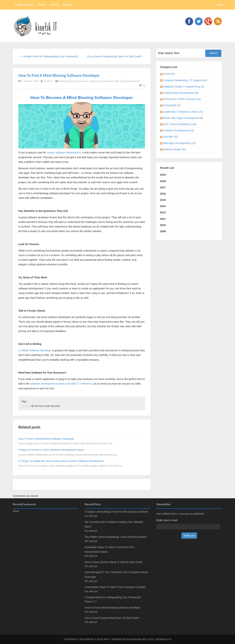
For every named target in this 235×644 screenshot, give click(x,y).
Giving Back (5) (172, 105)
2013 (163, 212)
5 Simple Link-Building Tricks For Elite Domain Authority (116, 512)
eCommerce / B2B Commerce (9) (182, 99)
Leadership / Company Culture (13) (183, 112)
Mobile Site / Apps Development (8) (183, 118)
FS (170, 639)
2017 (163, 187)
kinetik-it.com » (25, 5)
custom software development (64, 153)
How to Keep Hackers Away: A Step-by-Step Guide (114, 562)
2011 (163, 219)
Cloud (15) (169, 74)
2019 (163, 175)
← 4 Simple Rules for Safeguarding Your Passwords (48, 56)
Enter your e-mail (167, 520)
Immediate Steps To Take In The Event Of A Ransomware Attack (109, 549)
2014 (163, 206)
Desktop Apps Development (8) (181, 93)
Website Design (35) (175, 149)
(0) (142, 86)
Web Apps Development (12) (179, 143)
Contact (68, 5)
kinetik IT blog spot (97, 639)
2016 (163, 194)
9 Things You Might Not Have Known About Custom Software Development (61, 461)
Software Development (101, 81)
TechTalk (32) (170, 137)
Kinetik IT (48, 81)
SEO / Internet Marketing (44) (180, 124)
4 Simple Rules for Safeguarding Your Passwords (113, 597)
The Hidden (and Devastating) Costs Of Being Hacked (115, 537)
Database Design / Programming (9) (183, 87)
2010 (163, 225)
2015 (163, 200)
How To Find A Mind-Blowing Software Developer (59, 75)
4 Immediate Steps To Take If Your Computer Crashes (115, 587)
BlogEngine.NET (137, 639)
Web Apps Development (127, 81)
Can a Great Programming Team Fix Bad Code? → (116, 56)
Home (42, 5)
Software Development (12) (178, 130)
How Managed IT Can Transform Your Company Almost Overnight (116, 574)
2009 (163, 231)
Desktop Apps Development (73, 81)
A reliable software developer (35, 350)
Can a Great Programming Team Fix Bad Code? (112, 618)
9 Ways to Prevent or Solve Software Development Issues (51, 450)
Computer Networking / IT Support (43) (185, 80)
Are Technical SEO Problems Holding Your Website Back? (114, 524)
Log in (219, 5)
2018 (163, 181)
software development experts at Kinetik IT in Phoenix (61, 384)
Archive (54, 5)
